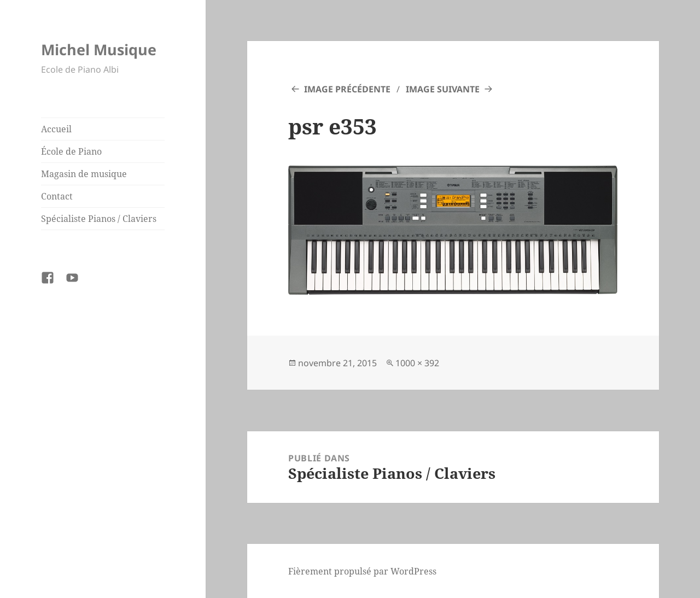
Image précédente (347, 89)
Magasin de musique (84, 174)
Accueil (56, 129)
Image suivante (443, 89)
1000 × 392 (417, 363)
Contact (57, 196)
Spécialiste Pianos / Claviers (99, 219)
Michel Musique (99, 49)
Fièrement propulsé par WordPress (362, 571)
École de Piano (71, 151)
